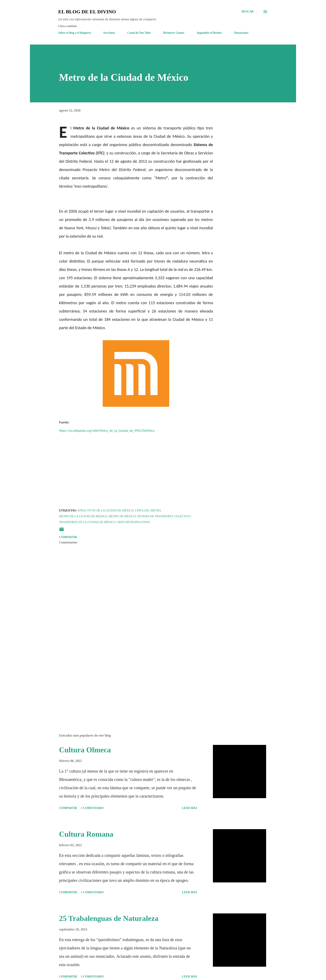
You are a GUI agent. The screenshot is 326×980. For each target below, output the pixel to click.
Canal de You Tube (139, 33)
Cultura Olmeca (85, 750)
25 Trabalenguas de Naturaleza (109, 918)
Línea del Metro (148, 510)
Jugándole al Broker (209, 33)
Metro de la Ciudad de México (83, 516)
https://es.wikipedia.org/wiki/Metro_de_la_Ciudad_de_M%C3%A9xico (107, 431)
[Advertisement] (129, 682)
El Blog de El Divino (87, 12)
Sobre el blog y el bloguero (75, 33)
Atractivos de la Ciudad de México (106, 510)
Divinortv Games (174, 33)
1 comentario (92, 808)
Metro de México (122, 516)
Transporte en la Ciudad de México (87, 522)
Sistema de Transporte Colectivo (164, 516)
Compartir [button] (68, 537)
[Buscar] (248, 12)
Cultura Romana (86, 834)
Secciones (109, 33)
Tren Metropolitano (133, 522)
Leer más (190, 808)
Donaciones (241, 33)
